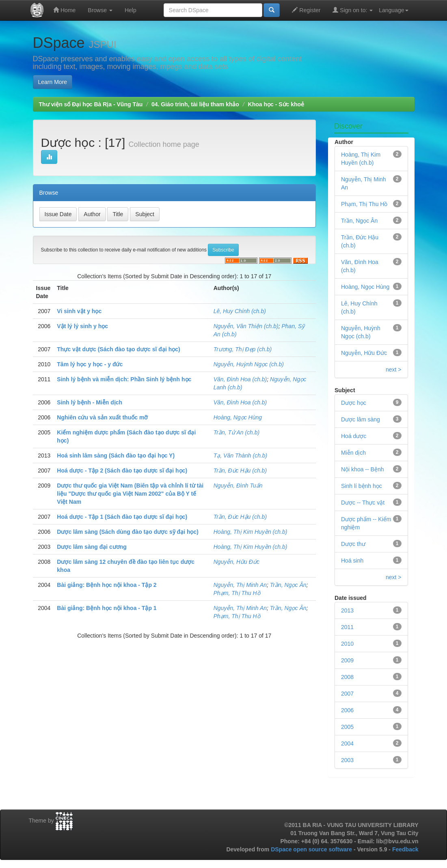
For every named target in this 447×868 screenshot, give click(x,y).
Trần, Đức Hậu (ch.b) (240, 471)
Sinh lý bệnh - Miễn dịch (90, 402)
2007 (347, 694)
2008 (347, 677)
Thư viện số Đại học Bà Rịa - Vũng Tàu (91, 104)
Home (64, 10)
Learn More (53, 82)
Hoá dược (354, 436)
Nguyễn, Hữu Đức (236, 562)
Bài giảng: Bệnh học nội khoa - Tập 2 (107, 585)
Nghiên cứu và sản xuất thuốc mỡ (102, 417)
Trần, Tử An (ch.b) (236, 432)
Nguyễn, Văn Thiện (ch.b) (246, 326)
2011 (347, 627)
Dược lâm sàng (361, 419)
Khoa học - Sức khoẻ (276, 104)
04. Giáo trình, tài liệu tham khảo (195, 104)
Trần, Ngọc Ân (288, 585)
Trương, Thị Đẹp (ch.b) (243, 349)
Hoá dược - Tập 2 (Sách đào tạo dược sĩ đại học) (122, 471)
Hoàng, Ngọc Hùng (238, 417)
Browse (100, 10)
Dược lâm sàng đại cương (92, 547)
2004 (347, 743)
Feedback (405, 849)
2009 (347, 660)
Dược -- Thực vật (363, 503)
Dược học (354, 403)
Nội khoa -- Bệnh (362, 469)
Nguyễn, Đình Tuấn (238, 486)
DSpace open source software (312, 849)
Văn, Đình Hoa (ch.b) (240, 379)
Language (393, 10)
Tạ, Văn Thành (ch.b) (241, 455)
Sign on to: (353, 10)
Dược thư (353, 544)
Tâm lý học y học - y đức (90, 364)
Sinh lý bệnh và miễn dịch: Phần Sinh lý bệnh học (124, 379)
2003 (347, 760)
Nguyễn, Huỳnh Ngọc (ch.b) (249, 364)
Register (306, 10)
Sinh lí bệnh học (362, 486)
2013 (347, 610)
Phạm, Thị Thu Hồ (237, 593)
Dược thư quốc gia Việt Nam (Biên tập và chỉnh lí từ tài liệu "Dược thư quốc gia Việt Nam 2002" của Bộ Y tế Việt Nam (130, 494)
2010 (347, 644)
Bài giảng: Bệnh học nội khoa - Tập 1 (107, 608)
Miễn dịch (353, 453)
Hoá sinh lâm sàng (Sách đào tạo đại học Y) (116, 455)
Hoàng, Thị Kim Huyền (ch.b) (250, 532)
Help (131, 10)
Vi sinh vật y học (79, 311)
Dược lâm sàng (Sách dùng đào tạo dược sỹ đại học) (128, 532)
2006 (347, 710)
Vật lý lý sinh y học (82, 326)
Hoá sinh (352, 561)
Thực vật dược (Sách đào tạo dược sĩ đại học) (118, 349)
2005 (347, 727)
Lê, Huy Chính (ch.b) (240, 311)
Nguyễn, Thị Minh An (240, 585)
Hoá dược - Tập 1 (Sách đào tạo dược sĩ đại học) (122, 517)
